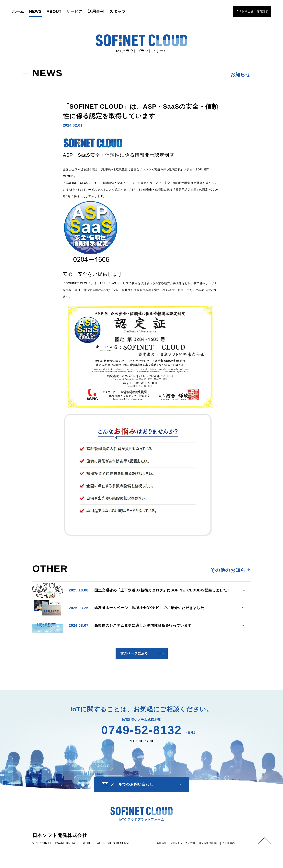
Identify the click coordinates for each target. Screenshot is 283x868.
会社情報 (162, 843)
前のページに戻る (134, 653)
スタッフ (118, 11)
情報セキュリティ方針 (183, 843)
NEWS (35, 11)
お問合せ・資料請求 (255, 11)
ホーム (18, 11)
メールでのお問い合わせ (132, 784)
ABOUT (54, 11)
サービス (75, 11)
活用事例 (96, 11)
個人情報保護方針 (209, 843)
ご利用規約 (228, 843)
